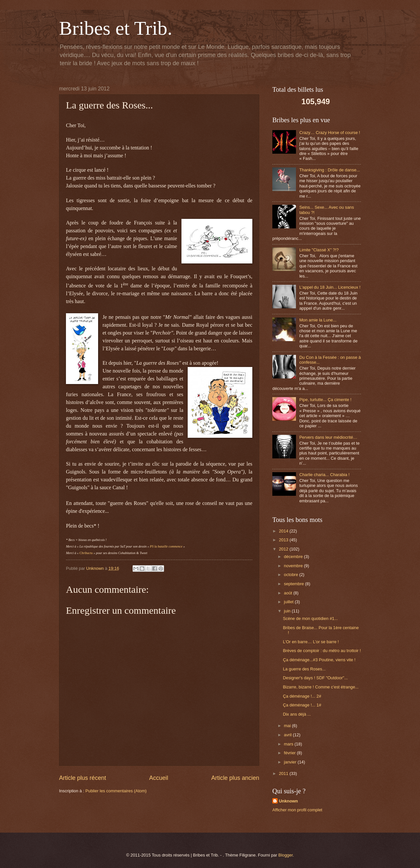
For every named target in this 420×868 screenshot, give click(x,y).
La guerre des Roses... (304, 669)
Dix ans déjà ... (297, 714)
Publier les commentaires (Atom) (116, 791)
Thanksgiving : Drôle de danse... (330, 170)
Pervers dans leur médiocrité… (328, 437)
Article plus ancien (235, 778)
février (290, 753)
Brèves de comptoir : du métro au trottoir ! (322, 651)
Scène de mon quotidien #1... (310, 618)
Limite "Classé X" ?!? (319, 250)
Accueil (158, 778)
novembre (294, 566)
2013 (284, 540)
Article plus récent (83, 778)
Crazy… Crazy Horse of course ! (330, 133)
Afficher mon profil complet (297, 810)
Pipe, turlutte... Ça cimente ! (325, 400)
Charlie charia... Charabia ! (324, 475)
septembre (294, 584)
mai (288, 726)
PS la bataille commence (166, 546)
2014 (284, 531)
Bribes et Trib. (116, 28)
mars (289, 744)
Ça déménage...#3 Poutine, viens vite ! (319, 660)
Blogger (285, 855)
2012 (284, 549)
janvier (291, 762)
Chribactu (86, 553)
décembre (294, 557)
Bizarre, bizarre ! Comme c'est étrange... (321, 687)
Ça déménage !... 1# (302, 705)
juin (288, 611)
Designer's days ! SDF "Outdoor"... (315, 678)
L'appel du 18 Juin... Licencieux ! (330, 287)
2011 (284, 773)
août (289, 593)
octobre (292, 575)
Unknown (288, 801)
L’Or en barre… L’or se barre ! (311, 642)
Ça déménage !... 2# (302, 696)
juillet (289, 602)
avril (288, 735)
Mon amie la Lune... (318, 320)
